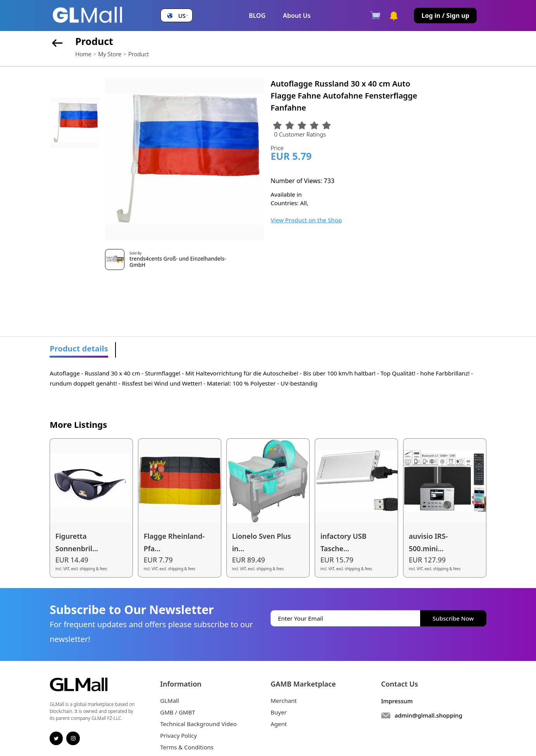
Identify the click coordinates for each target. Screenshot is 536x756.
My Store (110, 54)
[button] (177, 16)
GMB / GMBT (178, 712)
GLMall (170, 701)
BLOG (257, 16)
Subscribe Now (453, 618)
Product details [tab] (79, 349)
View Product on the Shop (306, 220)
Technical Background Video (198, 724)
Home (83, 54)
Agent (279, 724)
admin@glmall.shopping (428, 715)
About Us (297, 16)
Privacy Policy (178, 735)
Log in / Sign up (445, 16)
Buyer (278, 712)
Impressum (397, 701)
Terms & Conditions (187, 747)
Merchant (284, 701)
